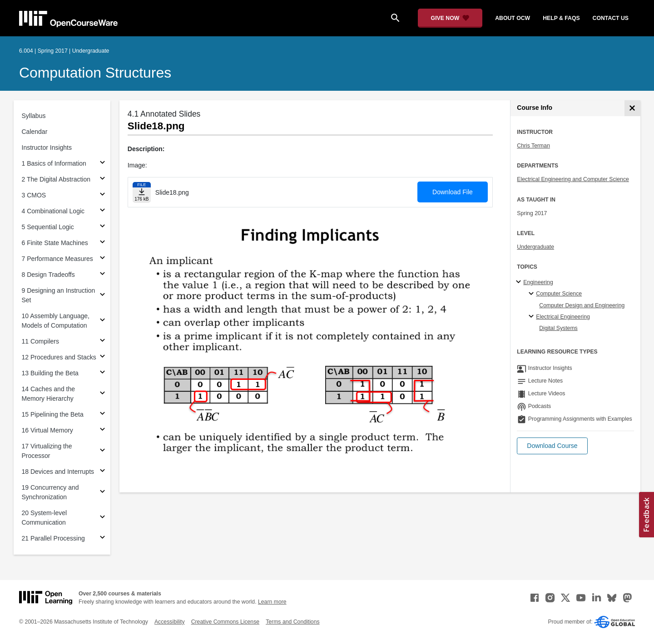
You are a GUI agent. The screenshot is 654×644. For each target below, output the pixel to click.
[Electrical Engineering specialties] (533, 317)
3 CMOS (34, 195)
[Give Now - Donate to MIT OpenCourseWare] (450, 18)
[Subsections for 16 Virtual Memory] (102, 430)
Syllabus (34, 116)
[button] (552, 446)
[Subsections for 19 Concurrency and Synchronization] (102, 493)
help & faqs (561, 18)
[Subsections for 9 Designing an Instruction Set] (102, 296)
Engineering (538, 282)
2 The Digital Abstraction (56, 179)
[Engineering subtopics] (520, 282)
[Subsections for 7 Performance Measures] (102, 259)
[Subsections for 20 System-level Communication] (102, 518)
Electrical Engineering (563, 317)
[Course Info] (632, 108)
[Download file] (142, 192)
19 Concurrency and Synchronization (50, 492)
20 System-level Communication (45, 518)
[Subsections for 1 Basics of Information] (102, 164)
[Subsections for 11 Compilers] (102, 342)
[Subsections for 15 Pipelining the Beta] (102, 415)
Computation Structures (95, 73)
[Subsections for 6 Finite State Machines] (102, 243)
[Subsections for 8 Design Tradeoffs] (102, 275)
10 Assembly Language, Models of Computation (56, 321)
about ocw (513, 18)
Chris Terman (533, 146)
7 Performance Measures (57, 259)
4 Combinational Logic (53, 211)
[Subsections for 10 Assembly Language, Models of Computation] (102, 321)
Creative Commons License (225, 622)
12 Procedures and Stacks (59, 357)
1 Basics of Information (54, 163)
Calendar (35, 132)
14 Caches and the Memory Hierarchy (49, 394)
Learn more (272, 602)
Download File (453, 192)
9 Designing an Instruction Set (59, 295)
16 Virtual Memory (47, 430)
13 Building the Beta (50, 373)
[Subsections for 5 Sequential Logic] (102, 227)
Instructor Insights (47, 147)
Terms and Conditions (292, 622)
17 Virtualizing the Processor (47, 451)
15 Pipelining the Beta (53, 414)
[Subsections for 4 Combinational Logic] (102, 211)
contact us (611, 18)
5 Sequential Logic (48, 227)
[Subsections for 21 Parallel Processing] (102, 538)
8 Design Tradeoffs (48, 275)
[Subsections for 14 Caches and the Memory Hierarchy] (102, 394)
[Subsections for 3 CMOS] (102, 195)
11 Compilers (40, 341)
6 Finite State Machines (55, 243)
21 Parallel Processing (53, 538)
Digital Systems (558, 328)
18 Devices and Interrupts (58, 472)
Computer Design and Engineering (582, 305)
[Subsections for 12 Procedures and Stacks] (102, 357)
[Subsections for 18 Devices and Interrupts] (102, 472)
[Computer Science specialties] (533, 294)
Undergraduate (535, 247)
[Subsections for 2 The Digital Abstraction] (102, 179)
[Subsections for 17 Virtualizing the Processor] (102, 451)
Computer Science (559, 294)
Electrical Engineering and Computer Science (573, 179)
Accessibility (170, 622)
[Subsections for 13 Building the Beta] (102, 373)
